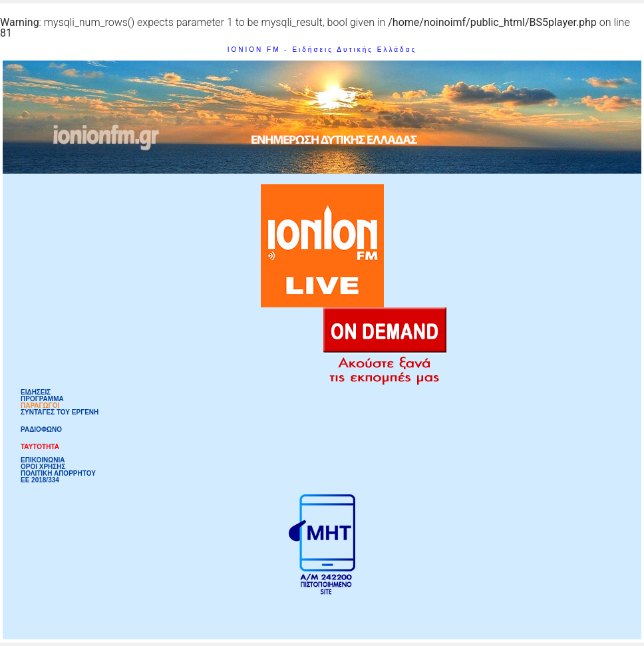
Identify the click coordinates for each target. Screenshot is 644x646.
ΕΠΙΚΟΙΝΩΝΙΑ (43, 460)
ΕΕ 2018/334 (40, 480)
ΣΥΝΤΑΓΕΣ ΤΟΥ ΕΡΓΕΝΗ (60, 412)
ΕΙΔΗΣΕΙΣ (36, 393)
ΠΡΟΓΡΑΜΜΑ (42, 399)
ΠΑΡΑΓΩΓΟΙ (40, 406)
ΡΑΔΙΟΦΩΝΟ (41, 430)
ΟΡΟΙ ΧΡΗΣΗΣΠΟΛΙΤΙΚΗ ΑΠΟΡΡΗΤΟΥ (58, 470)
